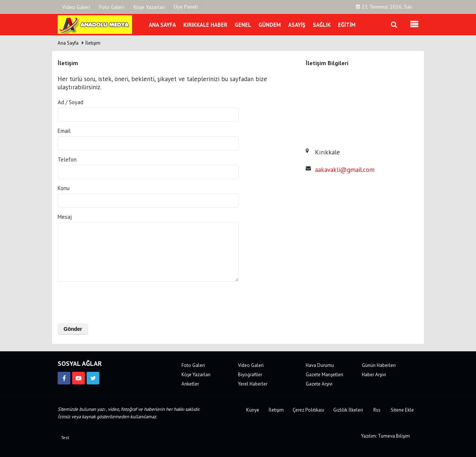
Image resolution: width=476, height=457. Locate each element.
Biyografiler (250, 375)
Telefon (67, 159)
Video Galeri (251, 365)
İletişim (93, 43)
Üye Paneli (186, 7)
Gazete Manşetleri (324, 375)
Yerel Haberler (253, 384)
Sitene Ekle (402, 410)
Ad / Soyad (70, 102)
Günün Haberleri (379, 365)
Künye (253, 410)
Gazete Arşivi (319, 384)
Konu (64, 188)
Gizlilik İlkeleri (348, 410)
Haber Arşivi (374, 375)
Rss (377, 410)
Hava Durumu (320, 365)
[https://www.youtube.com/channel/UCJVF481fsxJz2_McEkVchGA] (78, 378)
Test (65, 437)
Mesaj (65, 217)
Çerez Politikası (308, 410)
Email (64, 131)
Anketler (190, 384)
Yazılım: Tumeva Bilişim (385, 436)
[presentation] (105, 301)
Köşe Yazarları (196, 375)
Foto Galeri (193, 365)
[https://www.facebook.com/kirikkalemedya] (64, 378)
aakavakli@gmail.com (345, 170)
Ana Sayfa (68, 43)
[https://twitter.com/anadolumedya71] (93, 378)
